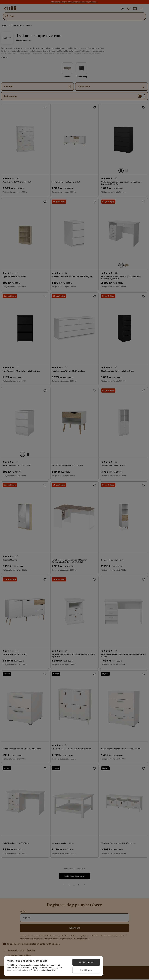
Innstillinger (86, 970)
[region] (53, 966)
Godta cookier (86, 962)
